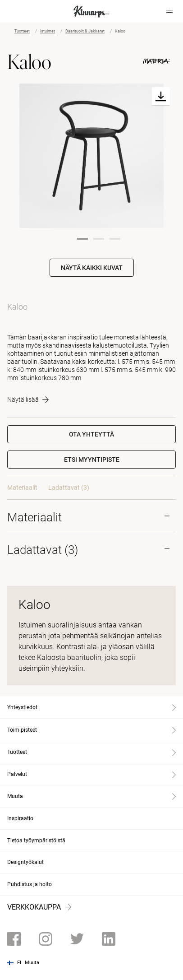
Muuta (32, 963)
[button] (91, 460)
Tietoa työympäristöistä (36, 841)
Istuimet (48, 31)
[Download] (161, 96)
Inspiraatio (20, 818)
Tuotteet (22, 31)
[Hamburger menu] (169, 11)
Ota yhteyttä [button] (91, 434)
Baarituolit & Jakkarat (85, 31)
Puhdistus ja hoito (30, 884)
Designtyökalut (25, 862)
